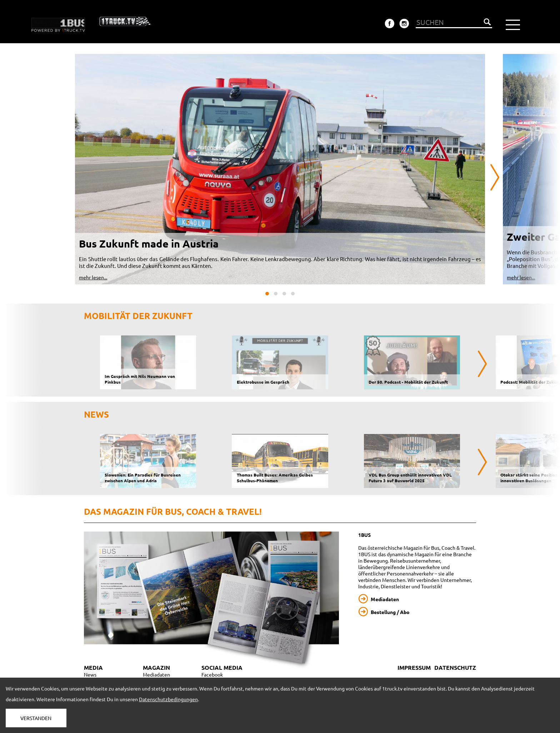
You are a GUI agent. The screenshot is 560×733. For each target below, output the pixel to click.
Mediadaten (385, 599)
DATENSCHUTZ (455, 667)
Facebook (212, 674)
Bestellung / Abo (390, 612)
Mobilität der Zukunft (138, 316)
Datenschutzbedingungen (168, 699)
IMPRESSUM (414, 667)
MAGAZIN (156, 667)
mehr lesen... (93, 277)
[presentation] (495, 178)
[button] (267, 294)
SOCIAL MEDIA (222, 667)
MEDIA (93, 667)
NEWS (96, 414)
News (90, 674)
